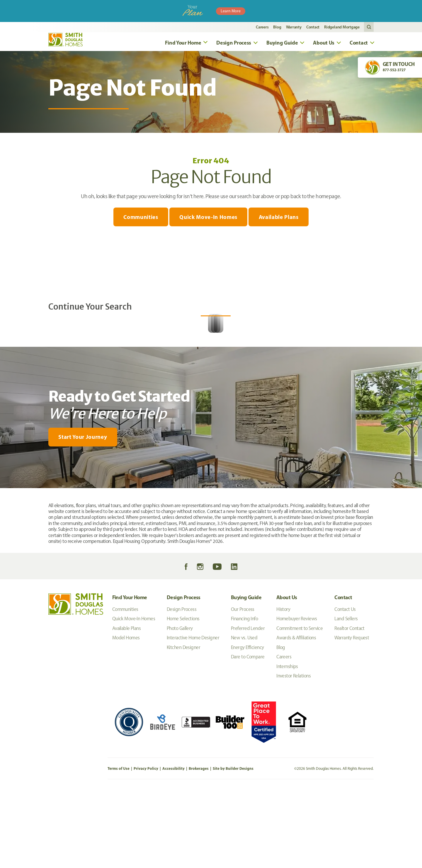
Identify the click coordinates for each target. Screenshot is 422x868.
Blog (277, 27)
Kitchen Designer (183, 722)
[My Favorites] (18, 566)
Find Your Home (130, 672)
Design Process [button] (234, 44)
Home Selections (183, 693)
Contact (313, 27)
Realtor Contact (349, 703)
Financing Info (244, 693)
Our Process (243, 684)
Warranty (294, 27)
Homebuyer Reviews (297, 693)
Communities (140, 220)
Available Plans (280, 220)
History (283, 684)
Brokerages (199, 843)
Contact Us (345, 684)
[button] (369, 27)
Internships (287, 741)
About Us (287, 672)
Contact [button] (359, 44)
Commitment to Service (300, 703)
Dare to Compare (248, 731)
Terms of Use (119, 843)
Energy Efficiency (247, 722)
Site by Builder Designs (233, 843)
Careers (262, 27)
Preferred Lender (248, 703)
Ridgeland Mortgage (342, 27)
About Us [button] (324, 44)
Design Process (184, 672)
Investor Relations (293, 750)
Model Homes (126, 712)
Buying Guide (246, 672)
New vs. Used (244, 712)
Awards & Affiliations (296, 712)
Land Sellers (346, 693)
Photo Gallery (180, 703)
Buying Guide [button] (282, 44)
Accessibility (173, 843)
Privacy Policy (146, 843)
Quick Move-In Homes (208, 220)
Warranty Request (352, 712)
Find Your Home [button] (183, 44)
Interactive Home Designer (193, 712)
